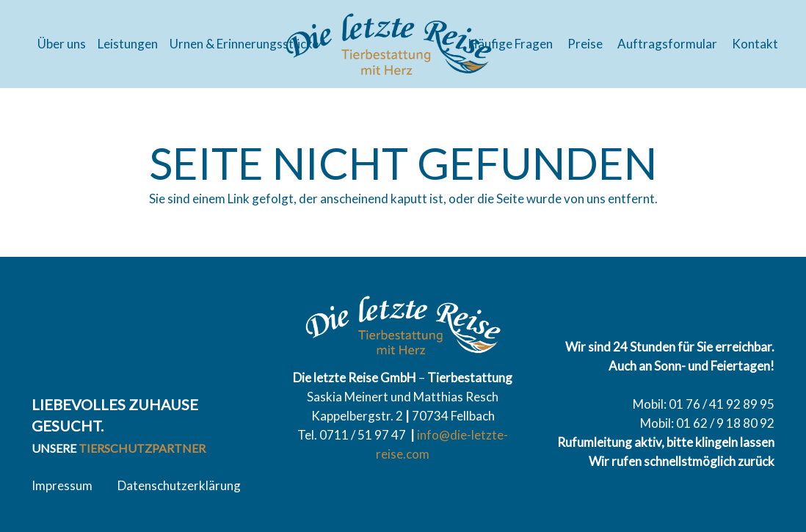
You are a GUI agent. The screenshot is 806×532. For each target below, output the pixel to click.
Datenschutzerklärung (179, 485)
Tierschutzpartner (142, 448)
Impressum (62, 485)
